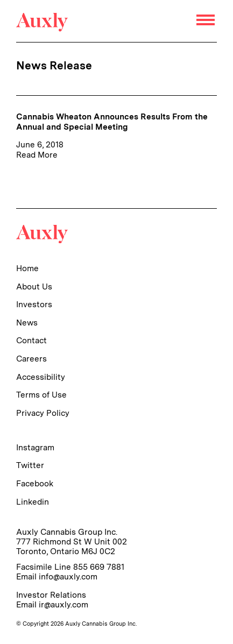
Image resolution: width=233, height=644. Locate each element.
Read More (37, 155)
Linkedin (33, 502)
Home (27, 268)
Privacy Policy (43, 413)
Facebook (35, 483)
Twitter (30, 465)
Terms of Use (41, 395)
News (27, 323)
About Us (34, 286)
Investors (34, 304)
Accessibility (41, 377)
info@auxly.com (68, 576)
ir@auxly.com (63, 604)
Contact (31, 340)
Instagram (35, 447)
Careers (31, 359)
